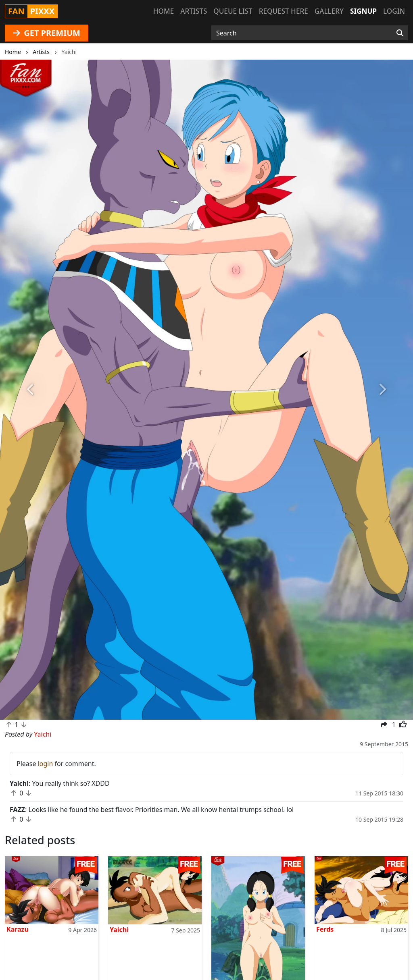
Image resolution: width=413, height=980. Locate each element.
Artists (194, 11)
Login (394, 11)
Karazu (18, 929)
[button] (31, 390)
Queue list (233, 11)
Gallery (329, 11)
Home (164, 11)
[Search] (400, 33)
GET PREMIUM (47, 33)
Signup (363, 11)
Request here (284, 11)
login (46, 764)
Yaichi (119, 930)
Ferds (325, 929)
